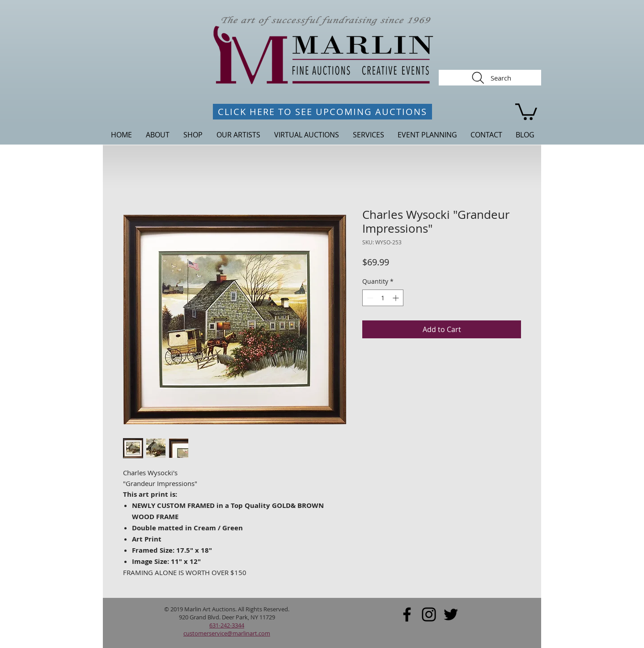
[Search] (490, 78)
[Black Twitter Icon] (451, 614)
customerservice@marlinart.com (227, 633)
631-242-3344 (227, 625)
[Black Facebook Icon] (407, 614)
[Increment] (396, 298)
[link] (526, 111)
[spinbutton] (383, 298)
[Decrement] (369, 298)
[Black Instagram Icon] (429, 614)
